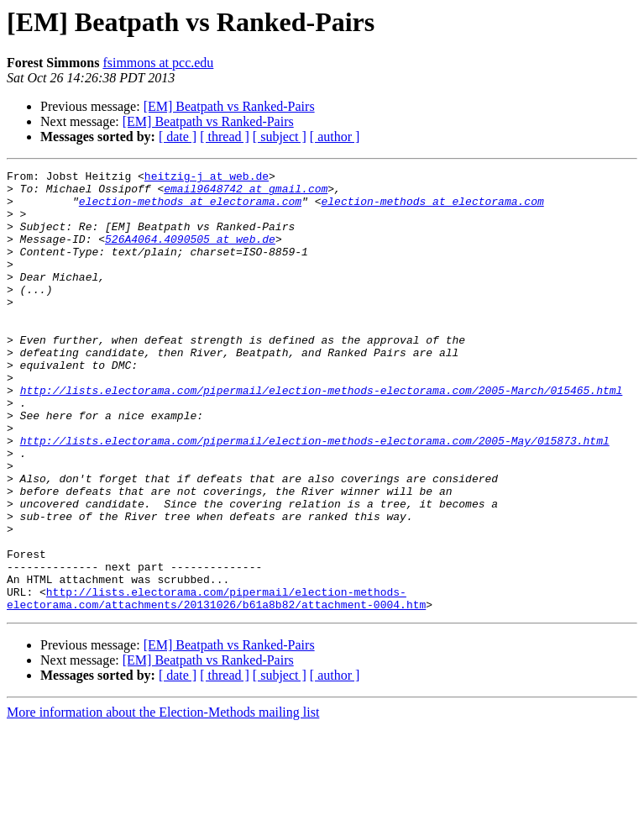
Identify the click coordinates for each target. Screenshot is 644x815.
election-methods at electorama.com (190, 208)
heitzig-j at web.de (207, 178)
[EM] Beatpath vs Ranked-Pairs (229, 106)
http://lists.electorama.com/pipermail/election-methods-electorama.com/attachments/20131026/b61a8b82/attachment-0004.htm (216, 685)
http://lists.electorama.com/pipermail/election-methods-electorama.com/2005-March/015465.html (322, 435)
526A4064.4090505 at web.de (190, 254)
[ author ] (335, 137)
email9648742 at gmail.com (246, 193)
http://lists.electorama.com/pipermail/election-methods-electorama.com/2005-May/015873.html (315, 496)
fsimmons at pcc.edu (158, 63)
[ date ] (178, 137)
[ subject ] (280, 137)
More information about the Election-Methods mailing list (163, 800)
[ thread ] (225, 137)
